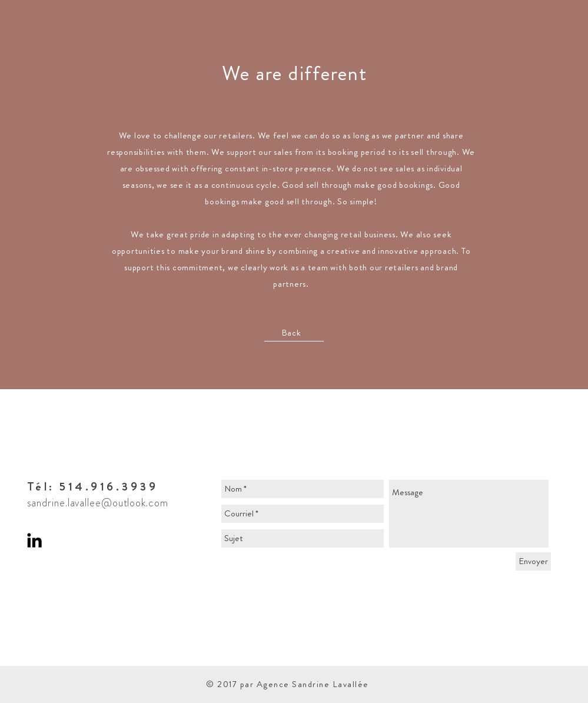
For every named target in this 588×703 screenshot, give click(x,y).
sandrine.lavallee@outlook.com (98, 503)
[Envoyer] (533, 561)
